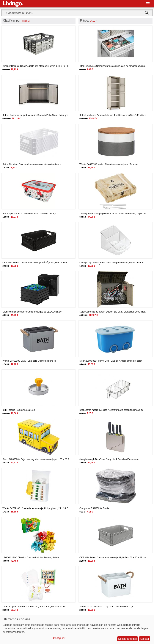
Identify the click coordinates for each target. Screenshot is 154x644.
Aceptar (144, 639)
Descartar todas (127, 639)
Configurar (59, 638)
